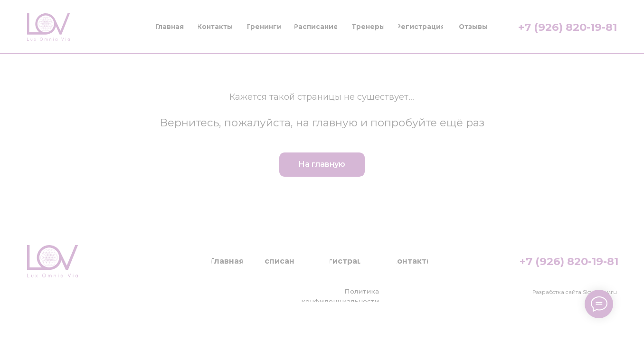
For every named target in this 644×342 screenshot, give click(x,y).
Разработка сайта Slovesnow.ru (575, 292)
